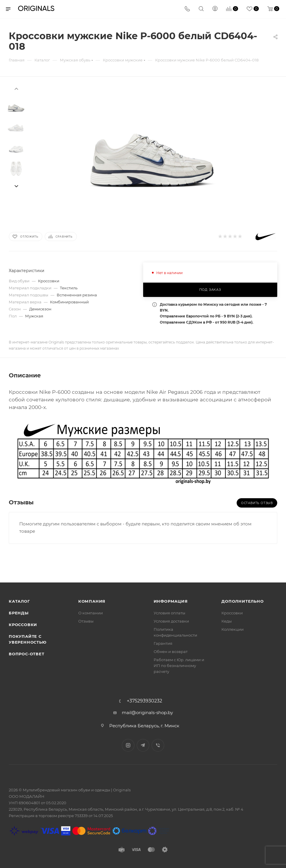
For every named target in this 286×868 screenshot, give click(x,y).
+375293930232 (144, 701)
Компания (92, 601)
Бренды (19, 613)
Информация (171, 601)
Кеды (227, 621)
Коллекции (233, 629)
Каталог (19, 601)
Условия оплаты (169, 613)
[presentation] (16, 88)
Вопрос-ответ (27, 654)
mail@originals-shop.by (147, 713)
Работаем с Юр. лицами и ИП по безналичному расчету (179, 666)
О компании (91, 613)
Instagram (128, 745)
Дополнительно (242, 601)
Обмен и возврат (171, 652)
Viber (158, 745)
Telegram (143, 745)
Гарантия (163, 643)
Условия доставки (171, 621)
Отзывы (86, 621)
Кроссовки (23, 625)
